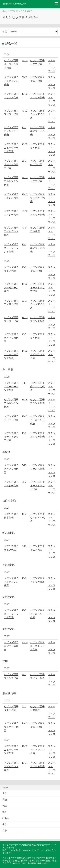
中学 (5, 824)
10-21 (25, 514)
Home (5, 11)
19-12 (25, 194)
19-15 (25, 416)
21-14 (25, 60)
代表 (5, 806)
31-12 (25, 77)
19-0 (24, 578)
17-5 (24, 244)
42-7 (24, 706)
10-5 (24, 127)
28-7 (24, 674)
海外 (5, 812)
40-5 (24, 228)
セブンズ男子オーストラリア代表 (11, 64)
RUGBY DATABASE (15, 4)
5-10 (24, 546)
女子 (5, 831)
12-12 (25, 94)
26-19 (25, 642)
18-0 (24, 433)
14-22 (25, 284)
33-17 (25, 301)
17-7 (24, 610)
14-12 (25, 351)
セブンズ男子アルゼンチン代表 (11, 81)
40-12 (25, 111)
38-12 (25, 211)
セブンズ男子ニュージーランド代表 (11, 148)
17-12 (25, 746)
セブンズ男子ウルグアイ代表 (37, 114)
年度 (5, 32)
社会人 (6, 818)
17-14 (25, 763)
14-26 (25, 400)
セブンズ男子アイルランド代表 (11, 131)
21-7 (24, 161)
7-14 (24, 383)
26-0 (24, 267)
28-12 (25, 177)
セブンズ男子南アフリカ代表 (37, 131)
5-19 (24, 465)
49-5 (24, 334)
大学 (5, 793)
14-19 (25, 723)
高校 (5, 800)
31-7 (24, 482)
